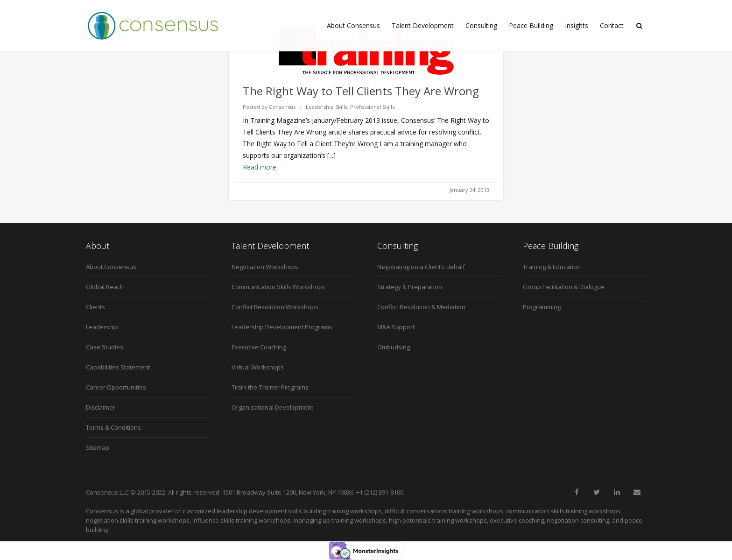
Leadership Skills (327, 107)
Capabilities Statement (118, 367)
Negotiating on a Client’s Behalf (421, 267)
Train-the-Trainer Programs (270, 387)
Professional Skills (372, 107)
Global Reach (105, 287)
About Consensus (353, 25)
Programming (542, 307)
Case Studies (105, 347)
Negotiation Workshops (265, 267)
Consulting (481, 25)
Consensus (282, 107)
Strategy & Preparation (410, 287)
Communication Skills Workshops (278, 287)
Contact (612, 25)
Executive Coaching (259, 347)
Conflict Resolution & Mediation (421, 307)
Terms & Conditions (113, 427)
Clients (95, 307)
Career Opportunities (116, 387)
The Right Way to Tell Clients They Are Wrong (361, 91)
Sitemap (98, 447)
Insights (577, 25)
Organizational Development (272, 407)
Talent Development (423, 25)
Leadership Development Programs (282, 327)
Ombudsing (394, 347)
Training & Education (552, 267)
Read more (260, 167)
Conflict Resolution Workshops (275, 307)
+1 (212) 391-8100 (380, 492)
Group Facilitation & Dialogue (564, 287)
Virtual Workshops (258, 367)
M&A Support (396, 327)
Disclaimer (101, 407)
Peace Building (531, 25)
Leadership (102, 327)
